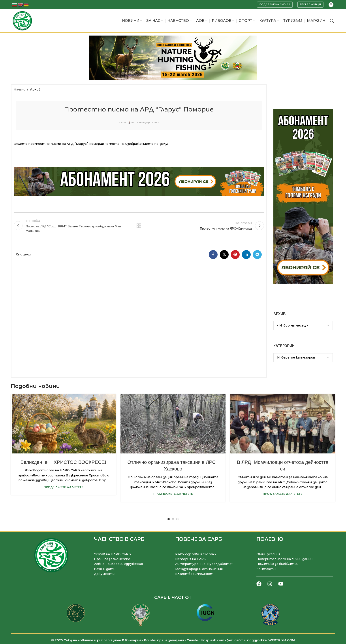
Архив (35, 89)
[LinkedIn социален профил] (246, 255)
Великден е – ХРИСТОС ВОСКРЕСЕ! (63, 462)
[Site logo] (22, 21)
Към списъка (139, 226)
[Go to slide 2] (173, 519)
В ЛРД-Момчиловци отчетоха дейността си (283, 466)
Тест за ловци (310, 4)
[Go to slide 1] (169, 519)
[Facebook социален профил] (213, 255)
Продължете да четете (63, 487)
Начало (20, 89)
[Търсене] (332, 21)
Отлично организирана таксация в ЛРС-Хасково (173, 466)
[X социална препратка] (224, 255)
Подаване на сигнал (275, 4)
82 (133, 123)
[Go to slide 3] (177, 519)
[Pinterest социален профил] (235, 255)
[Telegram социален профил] (257, 255)
